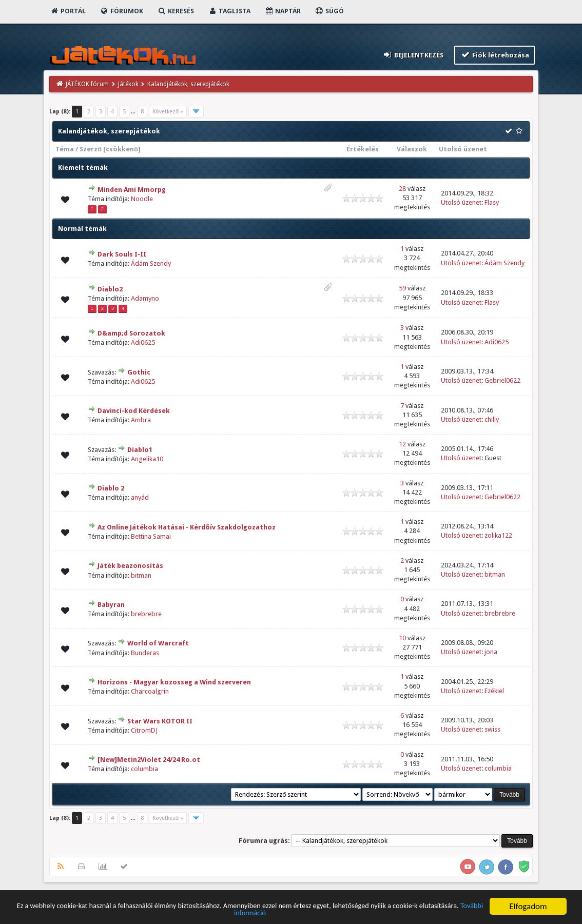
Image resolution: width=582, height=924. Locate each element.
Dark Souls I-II (122, 254)
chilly (492, 419)
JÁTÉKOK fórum (87, 84)
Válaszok (412, 149)
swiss (492, 729)
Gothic (139, 372)
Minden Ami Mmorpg (132, 190)
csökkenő (122, 149)
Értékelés (363, 149)
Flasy (492, 202)
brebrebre (146, 614)
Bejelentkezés (413, 55)
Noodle (142, 199)
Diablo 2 (111, 488)
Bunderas (145, 653)
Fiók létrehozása (494, 55)
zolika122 (498, 535)
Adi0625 (143, 342)
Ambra (141, 420)
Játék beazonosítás (130, 566)
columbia (144, 769)
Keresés (176, 11)
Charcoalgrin (150, 691)
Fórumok (121, 11)
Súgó (329, 11)
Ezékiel (494, 691)
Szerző (91, 149)
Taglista (229, 11)
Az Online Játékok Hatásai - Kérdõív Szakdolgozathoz (187, 527)
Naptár (283, 11)
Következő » (168, 112)
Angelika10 (147, 459)
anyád (140, 497)
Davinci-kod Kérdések (134, 411)
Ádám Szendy (151, 263)
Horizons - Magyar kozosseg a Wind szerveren (174, 682)
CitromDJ (144, 730)
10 (402, 638)
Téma (65, 149)
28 (402, 189)
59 (402, 288)
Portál (68, 11)
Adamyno (145, 298)
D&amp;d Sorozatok (131, 333)
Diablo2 (110, 289)
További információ (290, 915)
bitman (141, 575)
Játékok (128, 84)
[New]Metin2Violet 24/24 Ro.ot (149, 760)
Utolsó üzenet (463, 149)
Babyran (111, 605)
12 (402, 444)
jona (491, 652)
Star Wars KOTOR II (160, 721)
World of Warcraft (158, 643)
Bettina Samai (151, 536)
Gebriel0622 (502, 380)
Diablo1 (140, 450)
